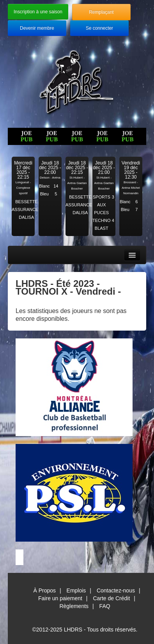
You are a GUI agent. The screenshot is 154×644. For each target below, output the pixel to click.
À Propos (44, 590)
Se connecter (99, 28)
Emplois (76, 590)
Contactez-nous (116, 590)
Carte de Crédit (111, 598)
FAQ (105, 606)
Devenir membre (37, 28)
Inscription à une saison (38, 12)
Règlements (74, 606)
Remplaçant (101, 12)
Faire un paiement (60, 598)
